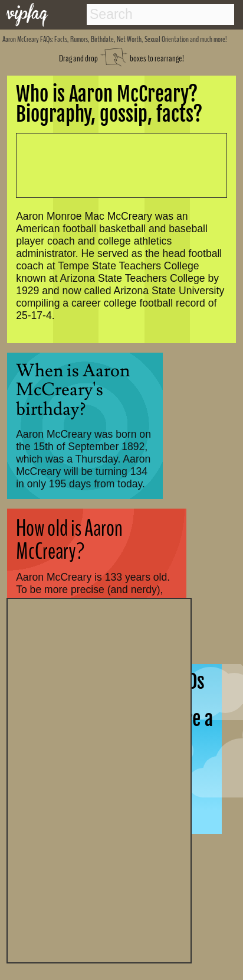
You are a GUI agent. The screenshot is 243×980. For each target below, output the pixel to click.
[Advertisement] (99, 779)
